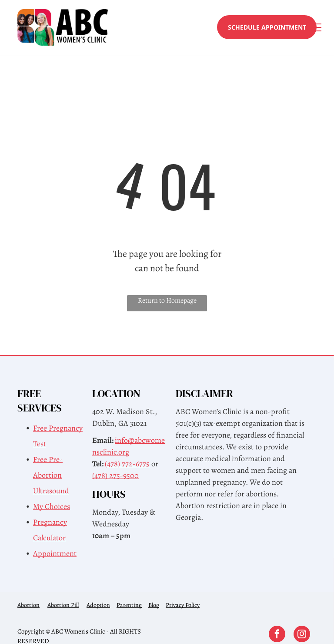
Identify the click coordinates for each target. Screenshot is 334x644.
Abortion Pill (63, 605)
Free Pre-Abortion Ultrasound (51, 475)
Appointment (55, 553)
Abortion (28, 605)
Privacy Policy (183, 605)
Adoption (98, 605)
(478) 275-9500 (115, 475)
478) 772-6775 (128, 464)
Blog (154, 605)
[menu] (315, 27)
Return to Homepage (167, 300)
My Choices (52, 506)
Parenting (129, 605)
